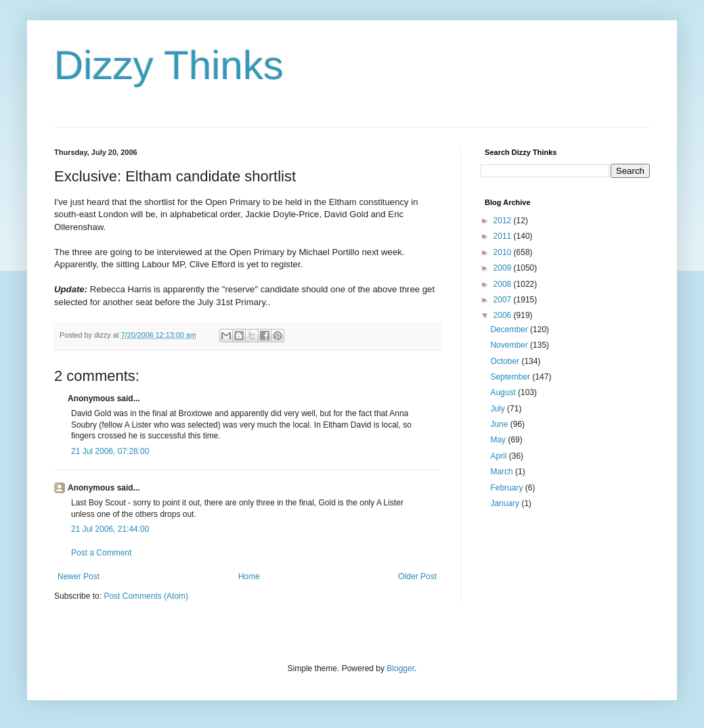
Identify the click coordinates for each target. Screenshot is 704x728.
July (499, 409)
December (510, 329)
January (506, 503)
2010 (504, 252)
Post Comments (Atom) (146, 596)
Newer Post (79, 576)
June (500, 424)
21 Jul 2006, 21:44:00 (110, 529)
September (511, 377)
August (504, 392)
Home (249, 576)
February (507, 488)
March (503, 472)
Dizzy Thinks (169, 65)
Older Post (417, 576)
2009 (504, 268)
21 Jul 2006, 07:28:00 (110, 451)
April (499, 456)
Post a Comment (101, 553)
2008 (504, 284)
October (506, 361)
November (510, 345)
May (499, 440)
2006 (504, 315)
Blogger (400, 668)
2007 (504, 300)
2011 (504, 236)
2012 (504, 221)
